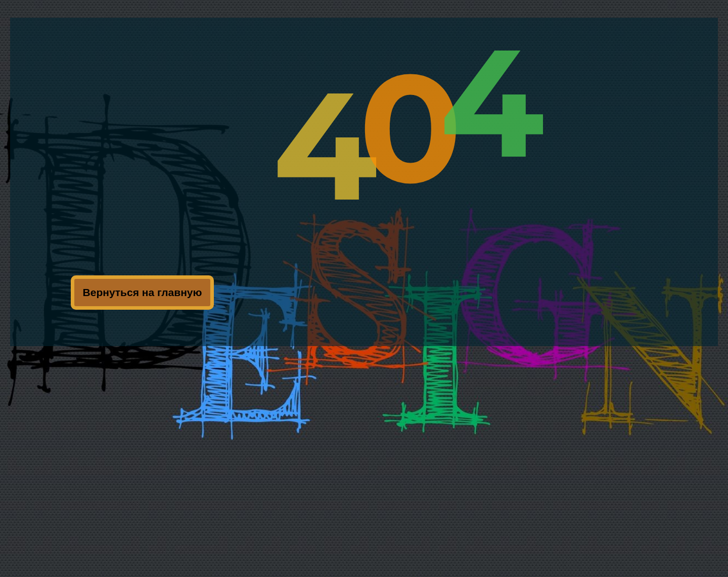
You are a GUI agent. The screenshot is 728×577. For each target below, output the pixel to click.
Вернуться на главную (143, 292)
